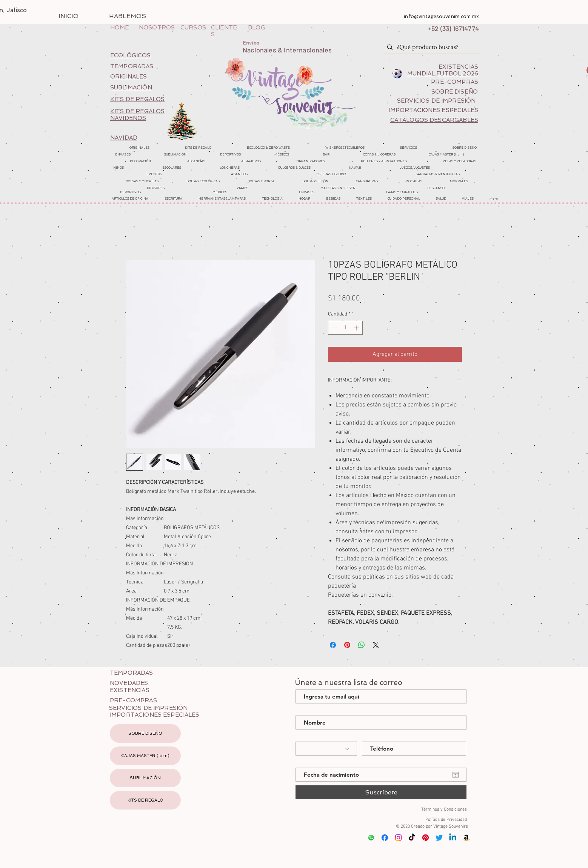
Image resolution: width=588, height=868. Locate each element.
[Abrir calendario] (456, 775)
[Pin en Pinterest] (347, 645)
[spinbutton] (345, 328)
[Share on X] (376, 645)
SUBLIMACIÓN (145, 778)
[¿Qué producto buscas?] (430, 48)
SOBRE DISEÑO (145, 733)
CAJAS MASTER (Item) (145, 756)
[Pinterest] (426, 838)
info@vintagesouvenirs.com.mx (441, 16)
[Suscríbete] (381, 792)
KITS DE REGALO (145, 800)
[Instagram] (398, 838)
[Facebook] (385, 838)
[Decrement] (334, 328)
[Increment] (357, 328)
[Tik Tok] (412, 838)
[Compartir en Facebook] (333, 645)
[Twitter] (439, 838)
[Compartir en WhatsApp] (362, 645)
